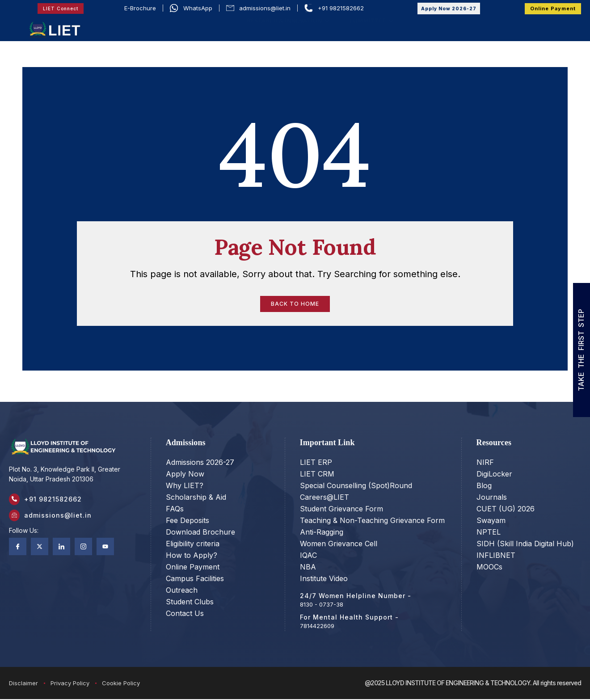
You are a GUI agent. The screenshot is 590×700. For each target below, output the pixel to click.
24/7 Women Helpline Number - (356, 597)
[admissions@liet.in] (16, 520)
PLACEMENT (449, 27)
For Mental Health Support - (349, 618)
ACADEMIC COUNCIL (219, 27)
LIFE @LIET (492, 27)
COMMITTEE (367, 38)
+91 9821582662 (56, 501)
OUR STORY (151, 27)
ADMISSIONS (396, 27)
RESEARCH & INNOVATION (289, 38)
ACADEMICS (340, 27)
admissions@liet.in (61, 520)
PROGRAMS (286, 27)
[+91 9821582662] (16, 502)
